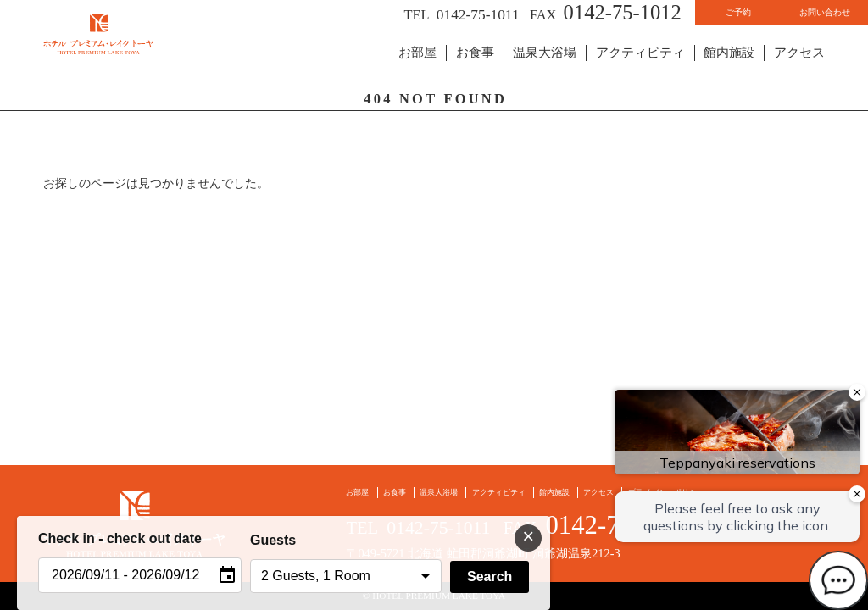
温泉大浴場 (559, 69)
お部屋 (438, 69)
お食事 (493, 69)
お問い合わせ (807, 18)
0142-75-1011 (389, 17)
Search (490, 577)
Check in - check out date (120, 538)
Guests (273, 540)
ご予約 (685, 18)
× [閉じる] (528, 536)
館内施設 (734, 69)
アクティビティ (650, 69)
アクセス (801, 69)
